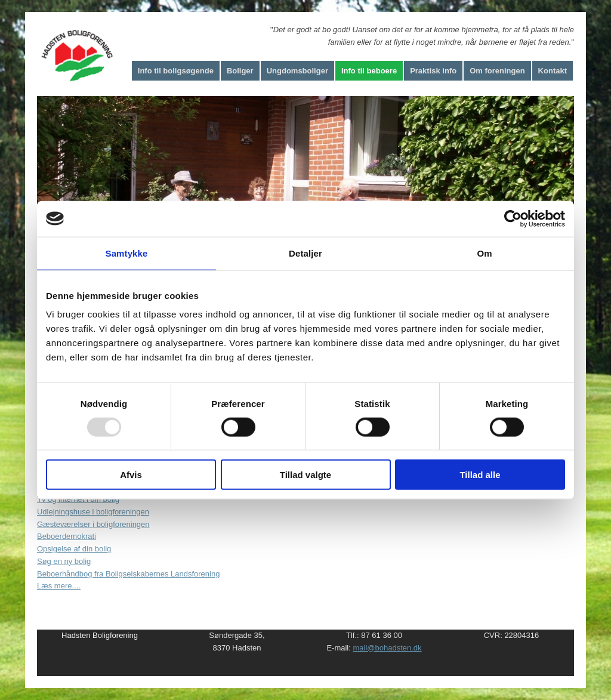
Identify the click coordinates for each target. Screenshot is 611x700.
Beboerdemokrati (67, 536)
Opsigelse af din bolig (74, 549)
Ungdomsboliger (297, 71)
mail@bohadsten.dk (387, 648)
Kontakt (553, 71)
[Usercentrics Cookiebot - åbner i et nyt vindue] (513, 218)
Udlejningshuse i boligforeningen (93, 512)
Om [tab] (484, 253)
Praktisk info (433, 71)
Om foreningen (497, 71)
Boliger (240, 71)
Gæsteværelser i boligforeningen (93, 524)
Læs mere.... (59, 586)
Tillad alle (480, 475)
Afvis (131, 475)
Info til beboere (369, 71)
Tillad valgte (305, 475)
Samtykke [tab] (127, 253)
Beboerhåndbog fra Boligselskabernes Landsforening (128, 574)
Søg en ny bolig (64, 561)
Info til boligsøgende (176, 71)
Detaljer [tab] (305, 253)
